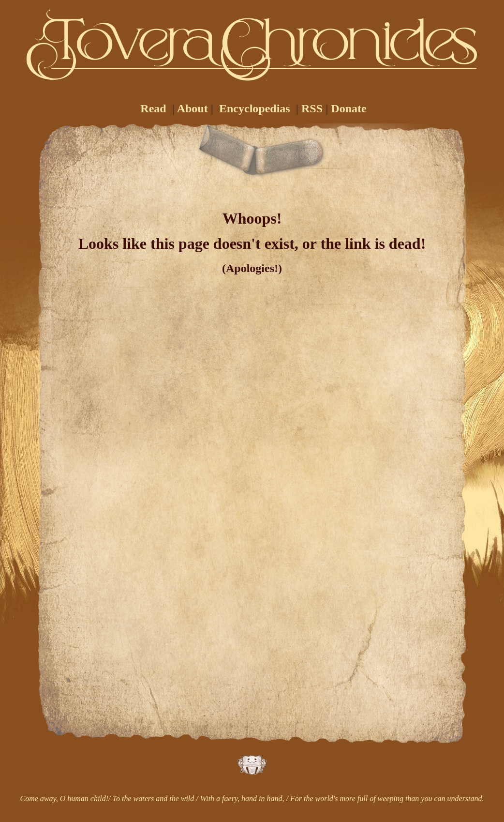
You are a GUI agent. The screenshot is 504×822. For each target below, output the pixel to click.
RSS (312, 108)
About (193, 108)
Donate (348, 108)
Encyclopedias (255, 108)
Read (153, 108)
